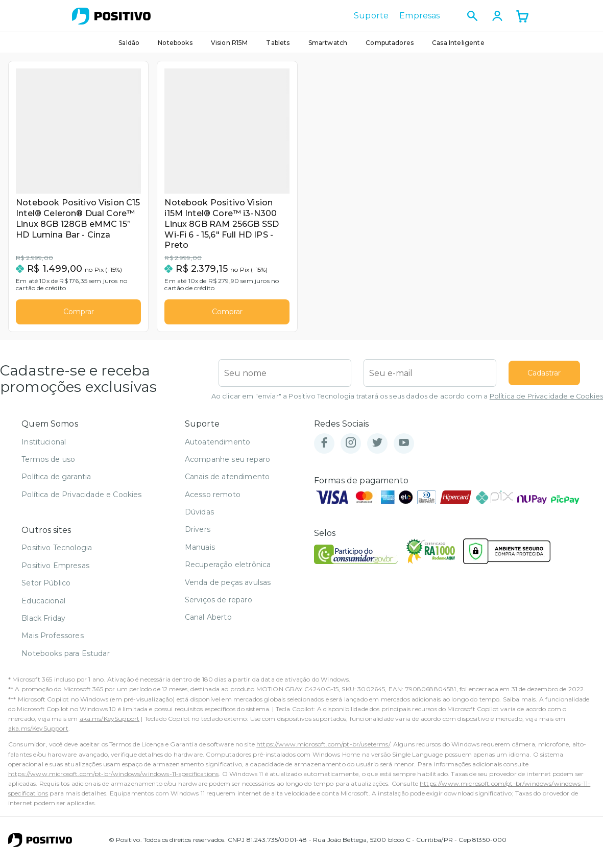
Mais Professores (53, 641)
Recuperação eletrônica (228, 570)
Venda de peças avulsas (228, 587)
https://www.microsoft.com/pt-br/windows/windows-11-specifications (113, 778)
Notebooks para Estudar (66, 658)
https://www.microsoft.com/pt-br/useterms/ (323, 749)
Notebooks (175, 43)
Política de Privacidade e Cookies (546, 401)
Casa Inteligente (458, 43)
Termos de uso (48, 464)
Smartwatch (328, 43)
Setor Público (46, 588)
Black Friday (43, 623)
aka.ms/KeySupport (110, 723)
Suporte (371, 16)
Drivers (198, 534)
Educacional (43, 605)
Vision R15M (230, 43)
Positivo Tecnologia (57, 553)
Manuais (200, 552)
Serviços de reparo (219, 604)
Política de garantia (56, 482)
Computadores (390, 43)
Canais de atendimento (227, 482)
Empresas (419, 16)
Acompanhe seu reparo (227, 464)
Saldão (129, 43)
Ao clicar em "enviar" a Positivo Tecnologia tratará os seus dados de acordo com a (407, 401)
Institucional (44, 447)
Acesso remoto (213, 499)
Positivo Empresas (55, 570)
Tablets (278, 43)
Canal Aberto (208, 622)
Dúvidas (199, 517)
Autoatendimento (218, 447)
